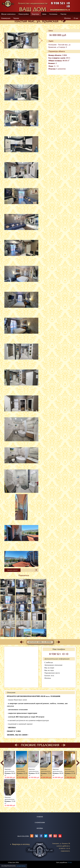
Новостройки (24, 14)
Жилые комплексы (8, 14)
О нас (76, 18)
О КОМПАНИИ (40, 823)
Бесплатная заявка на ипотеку (40, 642)
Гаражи (16, 18)
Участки (63, 14)
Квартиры (35, 14)
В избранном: (9, 866)
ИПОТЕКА (40, 828)
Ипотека (67, 18)
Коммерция (6, 18)
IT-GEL (70, 862)
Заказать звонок (12, 570)
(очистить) (21, 866)
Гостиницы (53, 14)
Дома (44, 14)
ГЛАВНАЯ (40, 817)
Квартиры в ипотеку (21, 844)
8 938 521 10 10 (59, 654)
